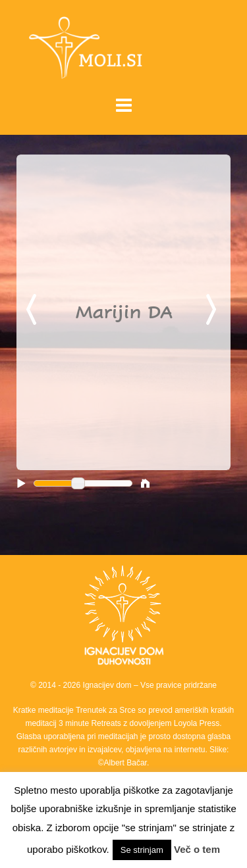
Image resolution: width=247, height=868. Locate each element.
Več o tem (197, 849)
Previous (34, 310)
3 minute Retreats (91, 723)
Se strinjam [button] (142, 850)
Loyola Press (197, 723)
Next (213, 310)
